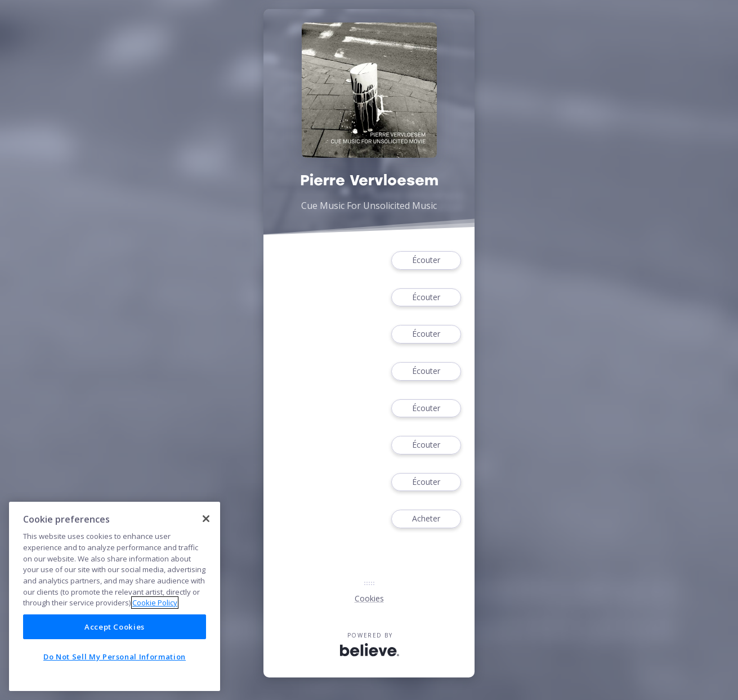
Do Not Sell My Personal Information (115, 657)
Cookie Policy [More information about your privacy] (155, 603)
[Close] (206, 519)
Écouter (426, 260)
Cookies (369, 598)
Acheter (426, 519)
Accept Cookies (115, 627)
